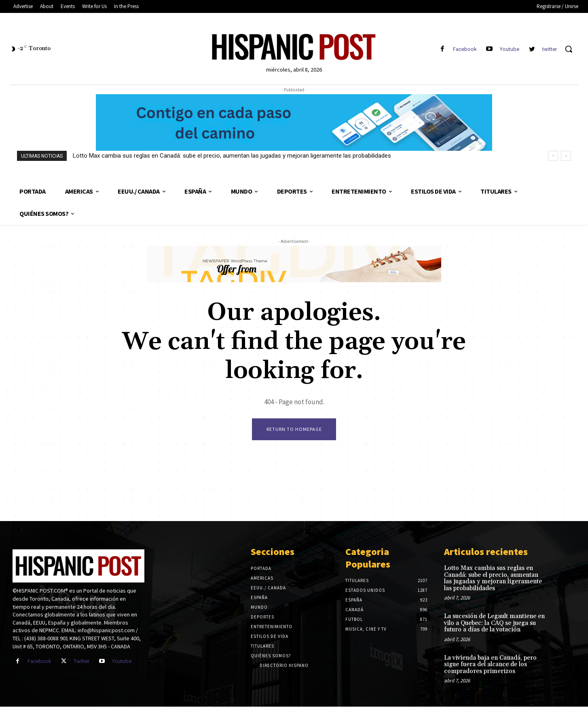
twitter (550, 49)
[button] (569, 49)
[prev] (553, 156)
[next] (566, 156)
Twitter (81, 662)
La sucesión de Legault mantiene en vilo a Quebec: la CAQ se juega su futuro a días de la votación (494, 623)
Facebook (465, 49)
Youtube (510, 49)
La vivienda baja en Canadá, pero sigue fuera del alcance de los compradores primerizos (490, 665)
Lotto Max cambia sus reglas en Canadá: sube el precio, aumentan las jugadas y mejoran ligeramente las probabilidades (232, 156)
